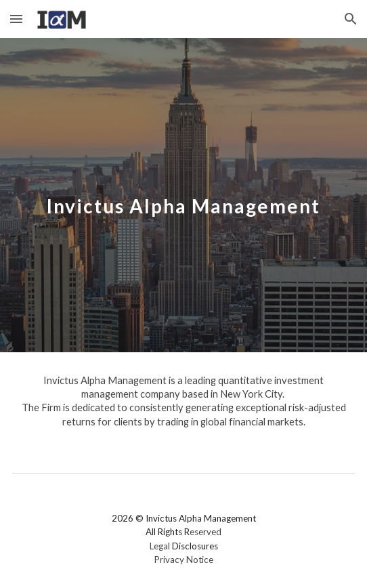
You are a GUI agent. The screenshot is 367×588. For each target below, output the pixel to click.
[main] (183, 195)
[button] (16, 19)
